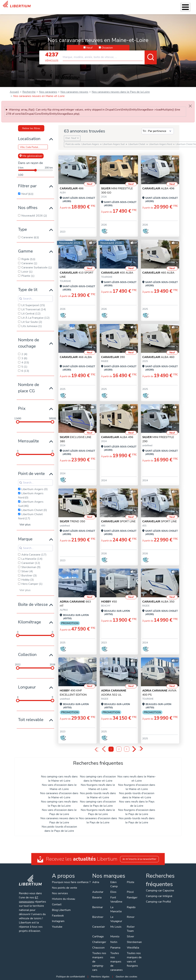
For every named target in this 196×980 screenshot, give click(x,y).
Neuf (89, 43)
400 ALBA (117, 268)
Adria (95, 882)
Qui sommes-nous (128, 5)
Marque (25, 534)
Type (23, 225)
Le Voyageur (116, 919)
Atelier (95, 5)
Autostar (98, 892)
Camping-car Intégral (159, 896)
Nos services (62, 5)
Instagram (58, 921)
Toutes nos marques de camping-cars (99, 962)
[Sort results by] (158, 127)
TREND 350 (72, 517)
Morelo (115, 936)
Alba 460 (158, 353)
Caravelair (98, 927)
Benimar (97, 907)
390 (113, 353)
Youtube (57, 927)
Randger (132, 898)
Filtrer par (27, 181)
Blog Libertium (61, 910)
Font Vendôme (116, 900)
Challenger (99, 942)
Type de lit (28, 285)
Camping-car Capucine (160, 891)
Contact (189, 5)
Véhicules (45, 5)
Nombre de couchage (29, 339)
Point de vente (31, 469)
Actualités (149, 5)
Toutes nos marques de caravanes (116, 962)
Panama (115, 948)
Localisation (29, 134)
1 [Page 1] (111, 745)
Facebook (58, 916)
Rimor (130, 917)
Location (108, 5)
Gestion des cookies (126, 977)
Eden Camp (114, 884)
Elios (113, 892)
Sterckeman (134, 942)
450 (109, 597)
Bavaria (97, 898)
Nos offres (28, 203)
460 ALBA (158, 268)
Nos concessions (170, 5)
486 (72, 184)
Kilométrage (30, 617)
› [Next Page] (134, 745)
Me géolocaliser (31, 151)
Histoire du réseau (64, 899)
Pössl (130, 892)
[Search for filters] (35, 294)
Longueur (27, 683)
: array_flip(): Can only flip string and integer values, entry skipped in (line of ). (93, 107)
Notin (114, 942)
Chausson (98, 948)
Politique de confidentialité (70, 977)
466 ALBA (76, 353)
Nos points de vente (65, 888)
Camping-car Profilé (158, 902)
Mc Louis (116, 927)
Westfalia (133, 948)
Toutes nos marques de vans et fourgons (134, 959)
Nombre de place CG (29, 383)
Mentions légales (100, 977)
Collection (27, 650)
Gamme (25, 247)
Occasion (107, 43)
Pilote (130, 882)
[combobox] (110, 51)
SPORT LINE (118, 517)
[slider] (18, 417)
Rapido (131, 907)
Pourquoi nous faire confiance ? (71, 882)
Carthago (98, 936)
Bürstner (98, 917)
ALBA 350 (158, 597)
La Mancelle (116, 909)
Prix (22, 404)
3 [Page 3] (127, 745)
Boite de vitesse (33, 600)
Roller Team (131, 929)
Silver (130, 936)
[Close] (190, 101)
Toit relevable (31, 715)
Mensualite (28, 436)
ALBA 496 (158, 184)
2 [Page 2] (119, 745)
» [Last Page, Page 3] (141, 744)
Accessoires (80, 5)
